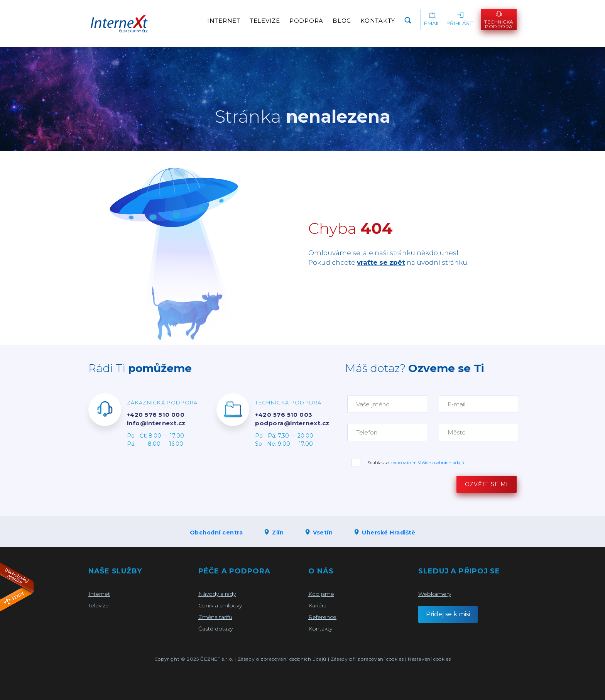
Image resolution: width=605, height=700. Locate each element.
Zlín (274, 533)
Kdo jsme (321, 594)
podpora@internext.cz (292, 423)
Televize (265, 21)
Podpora (306, 21)
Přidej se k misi (448, 614)
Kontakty (378, 21)
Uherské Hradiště (384, 533)
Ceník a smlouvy (220, 605)
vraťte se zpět (381, 262)
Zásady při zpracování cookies (367, 659)
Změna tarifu (215, 617)
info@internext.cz (156, 423)
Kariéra (317, 605)
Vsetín (319, 533)
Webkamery (435, 594)
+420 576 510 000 (156, 415)
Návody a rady (217, 594)
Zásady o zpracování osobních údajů (282, 659)
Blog (342, 21)
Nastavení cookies (429, 659)
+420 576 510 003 (284, 415)
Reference (322, 617)
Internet (224, 21)
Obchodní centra (216, 533)
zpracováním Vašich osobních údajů (427, 463)
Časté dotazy (215, 629)
